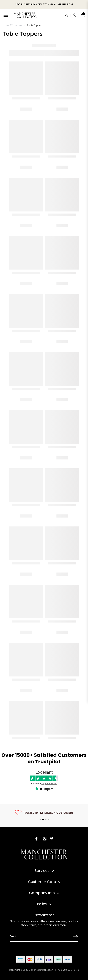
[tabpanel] (44, 813)
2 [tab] (43, 820)
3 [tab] (46, 820)
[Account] (75, 15)
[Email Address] (40, 936)
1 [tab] (40, 820)
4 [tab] (49, 820)
